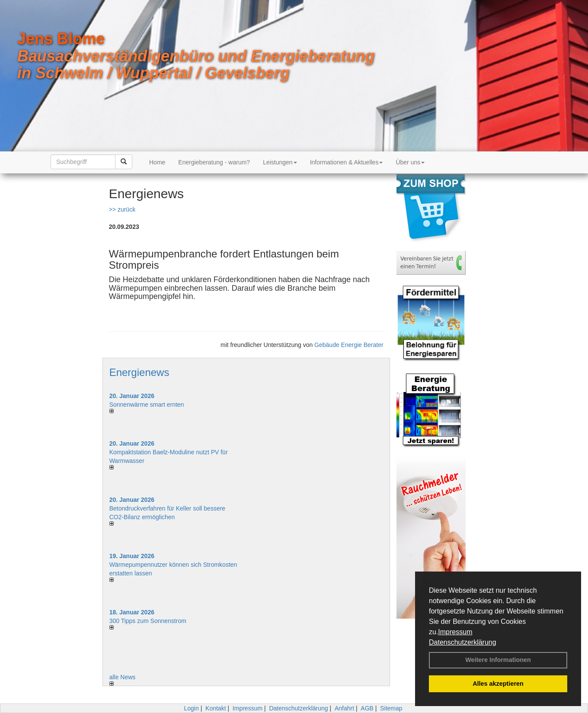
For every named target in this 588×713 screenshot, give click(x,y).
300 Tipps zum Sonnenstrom (148, 621)
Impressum (455, 632)
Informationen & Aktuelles (347, 162)
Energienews (139, 372)
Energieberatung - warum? (214, 162)
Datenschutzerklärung (463, 642)
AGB (367, 708)
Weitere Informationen (498, 660)
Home (157, 162)
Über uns (410, 162)
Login (191, 708)
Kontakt (216, 708)
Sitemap (391, 708)
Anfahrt (344, 708)
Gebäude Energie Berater (349, 345)
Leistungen (280, 162)
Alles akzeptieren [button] (498, 684)
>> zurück (122, 209)
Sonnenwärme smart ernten (147, 405)
